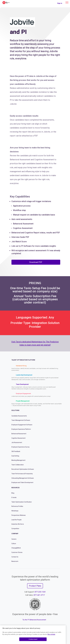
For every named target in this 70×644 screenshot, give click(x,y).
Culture (14, 544)
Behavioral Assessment (19, 434)
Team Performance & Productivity (22, 474)
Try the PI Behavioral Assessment (34, 620)
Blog (13, 493)
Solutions (15, 410)
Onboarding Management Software (23, 478)
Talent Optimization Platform (23, 360)
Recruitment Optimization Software (23, 469)
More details (51, 634)
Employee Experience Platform (21, 429)
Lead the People (16, 520)
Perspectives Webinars (19, 515)
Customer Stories (17, 552)
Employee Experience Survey (20, 447)
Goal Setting (15, 456)
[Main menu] (67, 2)
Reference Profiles (17, 506)
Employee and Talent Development (22, 482)
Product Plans (35, 586)
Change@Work (16, 548)
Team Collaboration (18, 465)
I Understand (33, 639)
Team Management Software (21, 420)
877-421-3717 (39, 595)
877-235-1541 (40, 592)
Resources (16, 488)
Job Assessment (17, 442)
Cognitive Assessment (18, 438)
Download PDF (36, 262)
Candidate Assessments (19, 416)
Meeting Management (18, 460)
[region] (33, 635)
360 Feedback (16, 451)
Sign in (60, 3)
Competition (15, 529)
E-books (14, 497)
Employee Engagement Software (22, 425)
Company (15, 534)
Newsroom (15, 561)
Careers (14, 539)
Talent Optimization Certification (22, 502)
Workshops (15, 511)
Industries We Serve (18, 524)
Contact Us (15, 557)
